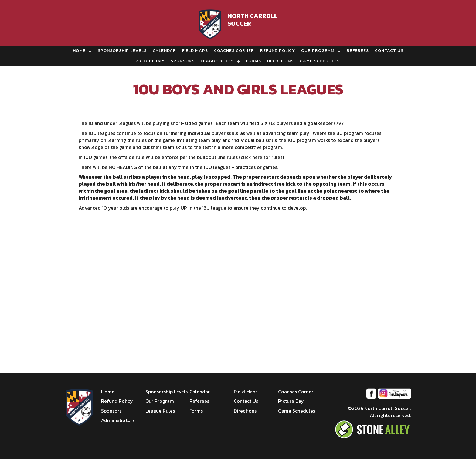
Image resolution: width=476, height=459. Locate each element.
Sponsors (183, 61)
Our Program (318, 51)
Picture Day (150, 61)
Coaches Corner (234, 51)
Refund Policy (278, 51)
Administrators (118, 420)
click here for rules (262, 157)
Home (79, 51)
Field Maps (195, 51)
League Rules (217, 61)
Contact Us (389, 51)
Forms (253, 61)
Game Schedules (320, 61)
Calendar (164, 51)
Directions (280, 61)
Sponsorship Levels (122, 51)
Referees (358, 51)
